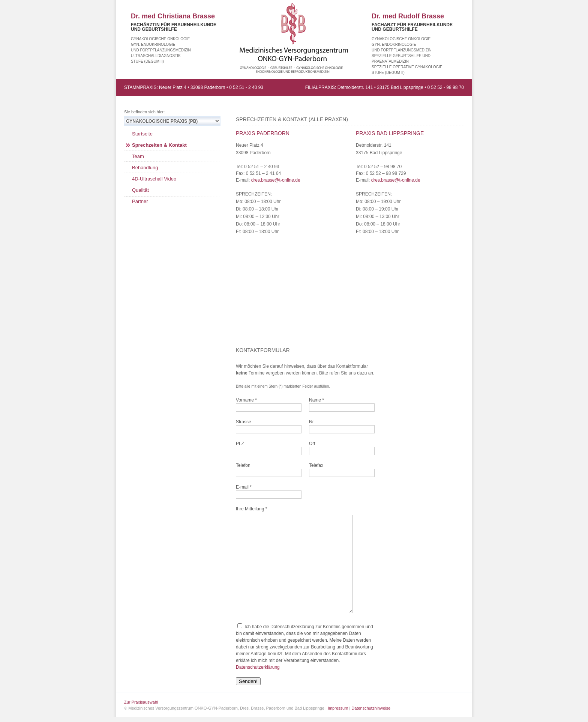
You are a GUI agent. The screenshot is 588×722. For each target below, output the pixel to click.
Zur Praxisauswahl (141, 702)
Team (138, 156)
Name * (316, 400)
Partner (140, 201)
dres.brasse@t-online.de (276, 180)
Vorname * (246, 400)
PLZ (240, 444)
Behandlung (145, 168)
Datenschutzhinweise (371, 708)
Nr (311, 422)
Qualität (140, 190)
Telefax (316, 465)
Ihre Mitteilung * (251, 509)
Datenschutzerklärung (258, 667)
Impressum (338, 708)
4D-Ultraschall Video (154, 179)
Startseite (142, 134)
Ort (312, 444)
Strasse (244, 422)
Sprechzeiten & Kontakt (159, 145)
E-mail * (244, 487)
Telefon (243, 465)
